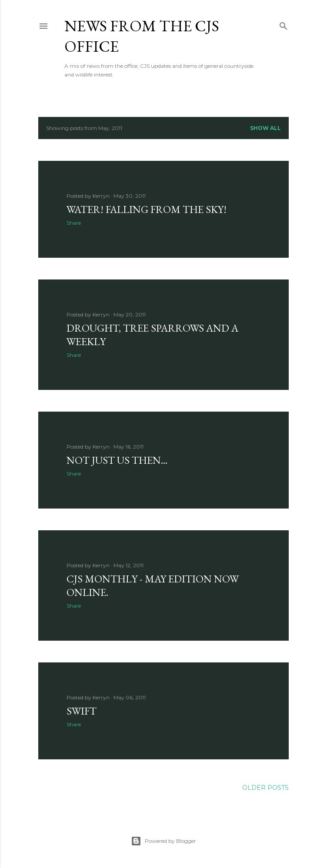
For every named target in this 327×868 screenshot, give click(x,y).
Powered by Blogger (163, 841)
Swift (82, 711)
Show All (265, 128)
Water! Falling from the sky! (147, 209)
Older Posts (265, 788)
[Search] (284, 24)
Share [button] (74, 223)
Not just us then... (117, 460)
